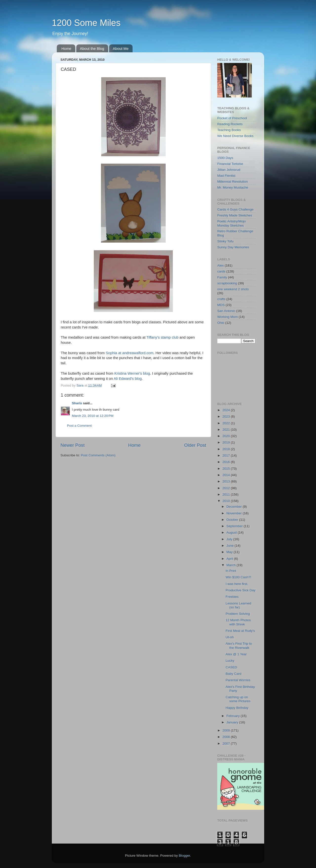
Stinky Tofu (225, 241)
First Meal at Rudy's (240, 631)
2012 (227, 488)
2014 (227, 475)
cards (221, 271)
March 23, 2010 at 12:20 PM (93, 416)
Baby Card (234, 674)
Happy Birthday (237, 708)
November (235, 513)
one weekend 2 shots (233, 289)
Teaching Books (229, 130)
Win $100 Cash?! (238, 577)
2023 (227, 416)
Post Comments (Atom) (98, 455)
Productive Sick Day (241, 590)
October (233, 520)
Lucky (230, 661)
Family (222, 277)
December (235, 507)
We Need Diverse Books (235, 136)
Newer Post (73, 445)
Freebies (232, 597)
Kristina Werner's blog (132, 373)
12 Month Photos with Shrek (238, 622)
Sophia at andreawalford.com (129, 353)
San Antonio (226, 311)
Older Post (195, 445)
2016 (227, 462)
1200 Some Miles (86, 23)
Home (66, 48)
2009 (227, 730)
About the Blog (92, 48)
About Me (121, 48)
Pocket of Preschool (232, 118)
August (232, 532)
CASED (231, 667)
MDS (221, 305)
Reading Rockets (230, 124)
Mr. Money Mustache (233, 187)
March (231, 565)
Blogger (184, 856)
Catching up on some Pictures (238, 699)
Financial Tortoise (230, 164)
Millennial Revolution (233, 182)
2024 (227, 410)
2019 (227, 442)
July (230, 539)
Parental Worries (238, 680)
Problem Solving (238, 614)
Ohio (221, 323)
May (230, 552)
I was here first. (237, 584)
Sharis (77, 403)
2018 (227, 449)
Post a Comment (79, 426)
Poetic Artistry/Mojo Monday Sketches (232, 223)
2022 (227, 423)
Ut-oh (230, 637)
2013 (227, 481)
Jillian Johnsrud (229, 170)
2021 (227, 430)
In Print (231, 571)
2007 (227, 743)
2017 (227, 455)
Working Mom (227, 317)
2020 (227, 436)
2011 (227, 494)
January (233, 722)
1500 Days (225, 158)
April (230, 559)
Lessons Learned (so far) (238, 605)
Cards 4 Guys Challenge (235, 209)
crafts (221, 299)
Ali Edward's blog (128, 379)
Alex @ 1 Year (236, 654)
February (234, 716)
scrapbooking (227, 283)
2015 (227, 469)
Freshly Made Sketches (235, 215)
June (230, 546)
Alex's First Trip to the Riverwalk (239, 646)
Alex (220, 265)
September (235, 526)
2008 (227, 737)
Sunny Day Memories (233, 247)
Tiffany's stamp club (162, 337)
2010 (227, 501)
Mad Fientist (226, 176)
